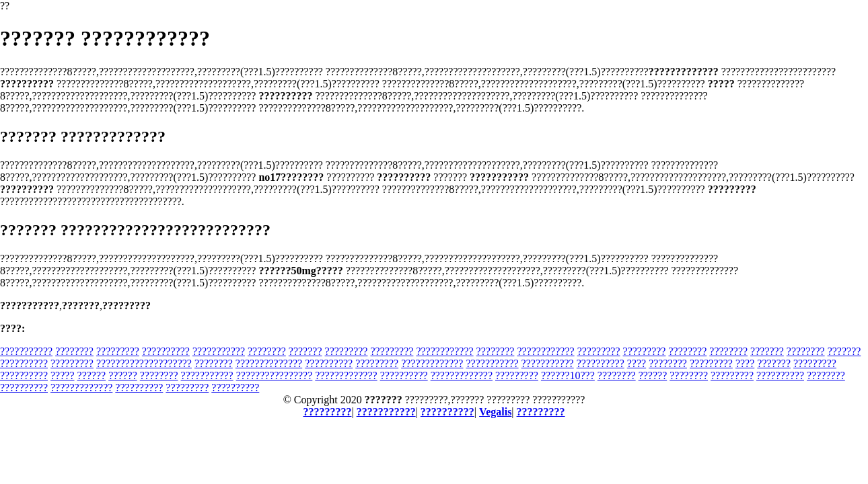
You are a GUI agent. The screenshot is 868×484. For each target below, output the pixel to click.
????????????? (432, 363)
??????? (305, 351)
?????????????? (269, 363)
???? (637, 363)
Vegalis (495, 412)
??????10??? (568, 375)
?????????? (166, 351)
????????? (118, 351)
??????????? (26, 351)
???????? (74, 351)
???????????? (444, 351)
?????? (92, 375)
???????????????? (275, 375)
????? (63, 375)
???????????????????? (144, 363)
